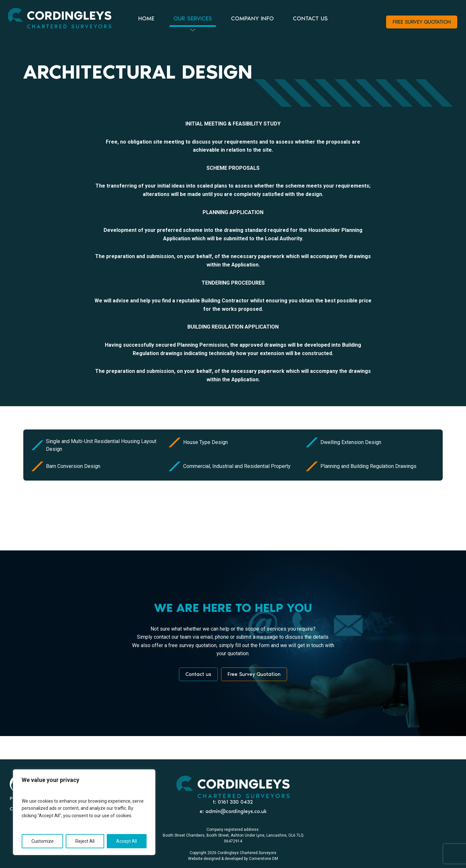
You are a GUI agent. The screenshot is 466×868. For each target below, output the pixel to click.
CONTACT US (310, 18)
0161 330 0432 (235, 802)
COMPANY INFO (252, 18)
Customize (43, 841)
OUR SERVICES (193, 18)
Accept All (127, 841)
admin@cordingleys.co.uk (236, 811)
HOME (146, 18)
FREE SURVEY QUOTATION (422, 22)
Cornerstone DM (263, 859)
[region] (84, 812)
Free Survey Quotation (254, 674)
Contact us (198, 674)
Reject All (85, 841)
